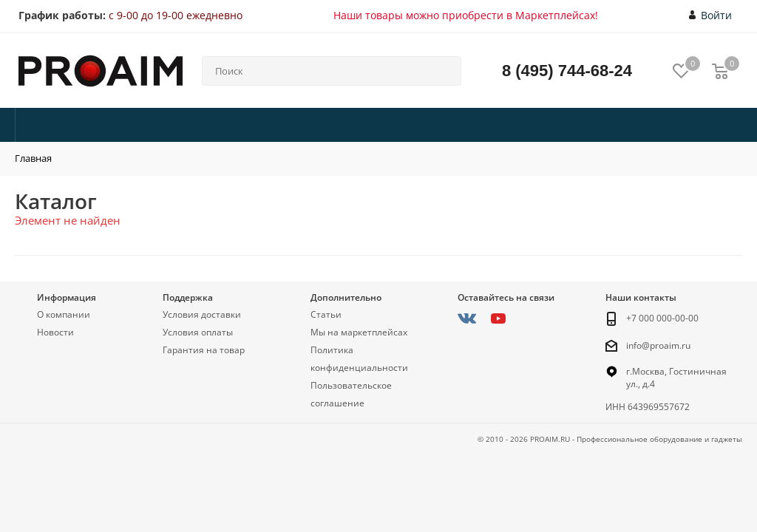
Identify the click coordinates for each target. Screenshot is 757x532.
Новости (55, 332)
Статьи (326, 314)
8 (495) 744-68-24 (567, 71)
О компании (64, 314)
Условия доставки (202, 314)
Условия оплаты (198, 332)
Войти (711, 16)
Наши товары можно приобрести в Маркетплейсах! (466, 15)
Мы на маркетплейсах (359, 332)
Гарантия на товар (204, 350)
